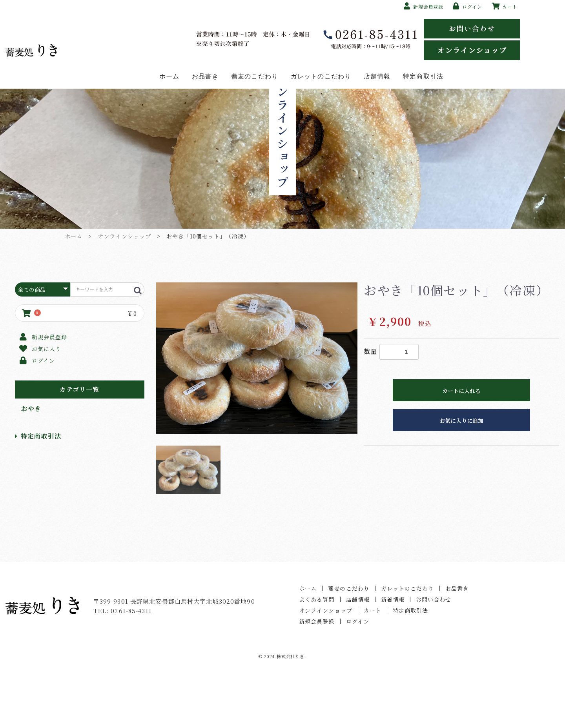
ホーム (74, 292)
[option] (257, 414)
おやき (31, 465)
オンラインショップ (124, 292)
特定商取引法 (38, 492)
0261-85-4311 (131, 667)
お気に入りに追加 (461, 477)
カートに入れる (461, 447)
